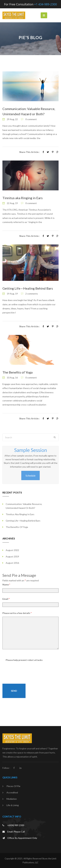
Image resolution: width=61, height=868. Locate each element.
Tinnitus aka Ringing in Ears (23, 198)
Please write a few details (17, 613)
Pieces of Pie (13, 786)
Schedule (30, 475)
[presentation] (30, 670)
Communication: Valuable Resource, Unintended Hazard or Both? (24, 506)
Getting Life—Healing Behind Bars (28, 288)
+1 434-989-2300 (46, 4)
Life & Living (13, 805)
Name (6, 585)
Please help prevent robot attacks (24, 660)
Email (6, 599)
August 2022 (12, 550)
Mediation (12, 799)
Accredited (12, 792)
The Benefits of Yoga (17, 372)
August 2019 (12, 556)
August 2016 (12, 563)
